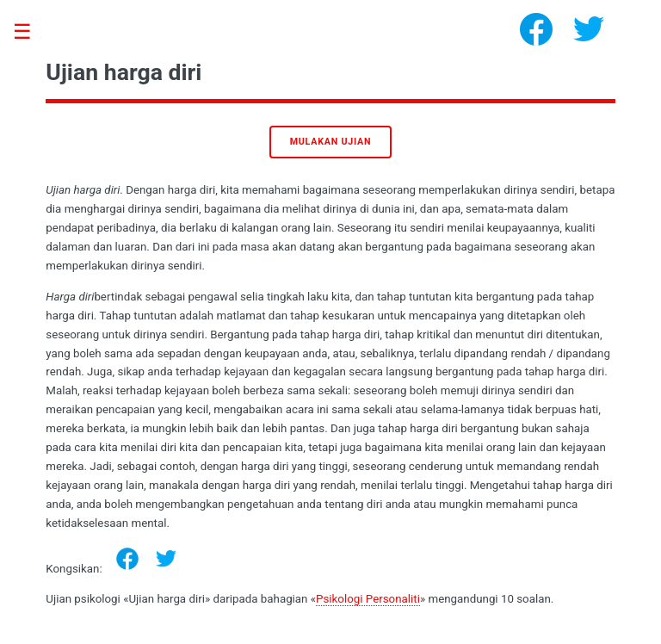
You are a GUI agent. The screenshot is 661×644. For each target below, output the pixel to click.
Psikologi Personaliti (368, 599)
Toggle (31, 32)
